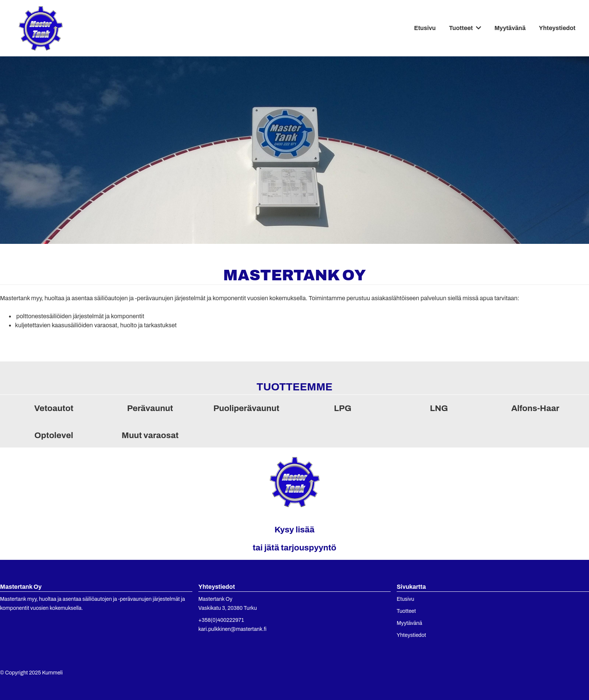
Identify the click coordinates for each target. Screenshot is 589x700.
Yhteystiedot (557, 28)
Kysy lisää (295, 530)
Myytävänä (510, 28)
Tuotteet (461, 28)
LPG (343, 408)
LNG (439, 408)
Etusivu (425, 28)
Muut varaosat (150, 435)
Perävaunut (150, 408)
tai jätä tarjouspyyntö (295, 548)
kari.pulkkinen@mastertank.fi (232, 629)
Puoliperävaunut (246, 408)
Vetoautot (54, 408)
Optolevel (54, 435)
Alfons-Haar (535, 408)
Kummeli (52, 673)
